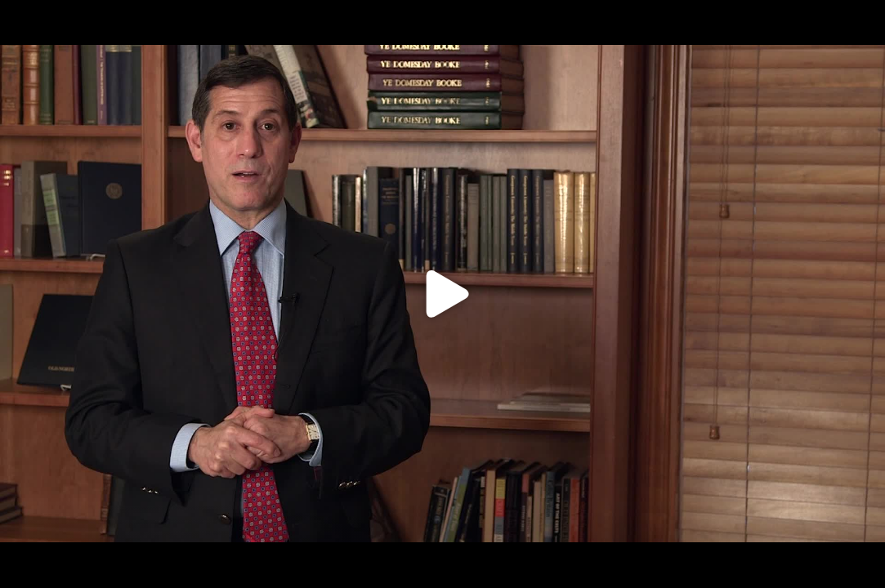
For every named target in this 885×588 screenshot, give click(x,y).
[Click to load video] (442, 294)
